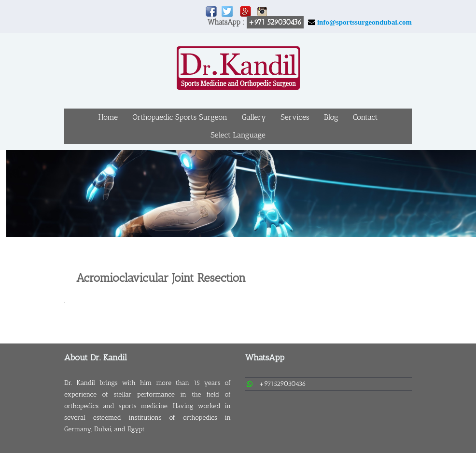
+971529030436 (282, 384)
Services (295, 117)
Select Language (238, 135)
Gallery (254, 117)
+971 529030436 (275, 22)
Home (108, 117)
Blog (331, 117)
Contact (365, 117)
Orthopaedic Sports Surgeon (180, 117)
